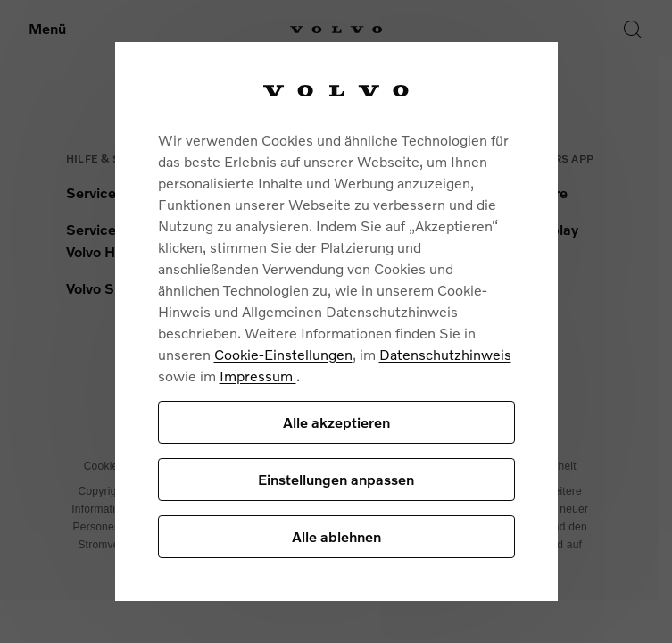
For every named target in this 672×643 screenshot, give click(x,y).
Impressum (258, 376)
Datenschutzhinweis (445, 354)
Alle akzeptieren (336, 422)
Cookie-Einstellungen (283, 354)
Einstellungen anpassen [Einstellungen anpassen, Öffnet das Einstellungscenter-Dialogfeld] (336, 479)
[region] (336, 321)
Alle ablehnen (336, 536)
